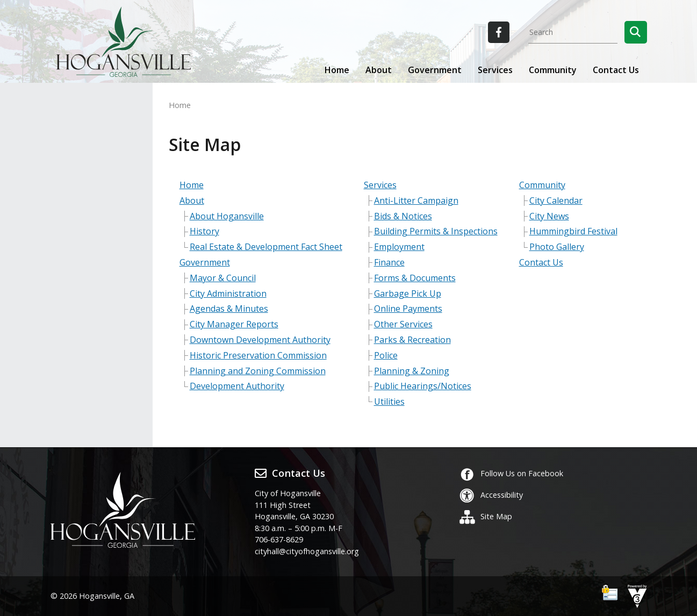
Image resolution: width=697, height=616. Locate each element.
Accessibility (491, 495)
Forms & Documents (415, 278)
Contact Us (616, 70)
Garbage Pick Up (408, 293)
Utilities (389, 402)
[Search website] (573, 32)
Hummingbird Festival (573, 231)
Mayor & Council (223, 278)
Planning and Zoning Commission (258, 371)
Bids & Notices (403, 216)
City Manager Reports (234, 324)
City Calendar (556, 200)
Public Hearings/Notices (423, 386)
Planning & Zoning (412, 371)
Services (380, 185)
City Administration (228, 293)
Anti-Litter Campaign (416, 200)
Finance (389, 262)
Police (386, 355)
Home (337, 70)
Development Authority (237, 386)
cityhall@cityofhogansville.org (307, 551)
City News (549, 216)
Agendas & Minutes (229, 309)
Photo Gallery (557, 247)
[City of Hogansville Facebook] (499, 32)
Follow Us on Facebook (511, 473)
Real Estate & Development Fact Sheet (266, 247)
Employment (399, 247)
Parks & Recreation (412, 340)
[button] (636, 32)
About (192, 200)
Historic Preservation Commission (258, 355)
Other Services (403, 324)
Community (542, 185)
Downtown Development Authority (260, 340)
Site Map (486, 516)
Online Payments (408, 309)
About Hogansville (227, 216)
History (204, 231)
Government (205, 262)
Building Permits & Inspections (436, 231)
